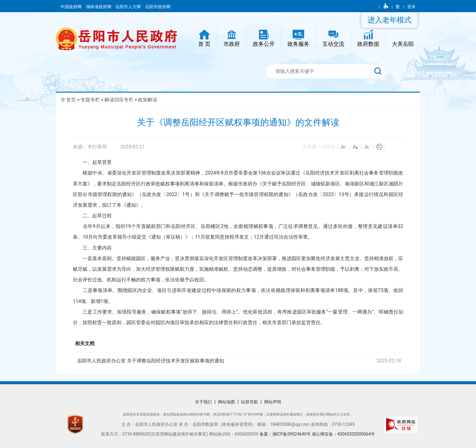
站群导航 (250, 402)
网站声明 (273, 402)
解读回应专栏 (119, 100)
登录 (411, 7)
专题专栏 (90, 100)
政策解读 (148, 100)
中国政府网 (71, 7)
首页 (71, 100)
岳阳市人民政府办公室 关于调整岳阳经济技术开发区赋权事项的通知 (240, 361)
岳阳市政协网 (158, 7)
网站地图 (226, 402)
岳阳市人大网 (129, 7)
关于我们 (203, 402)
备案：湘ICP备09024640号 (286, 434)
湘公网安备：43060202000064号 (343, 434)
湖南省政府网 (99, 7)
